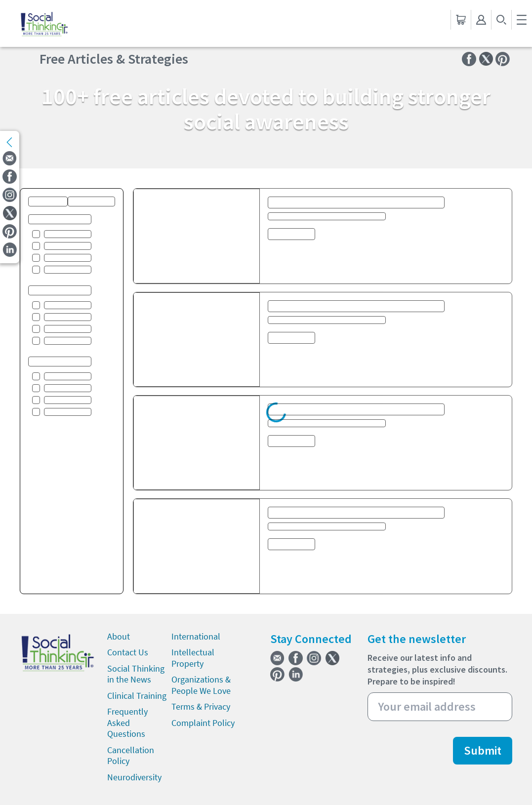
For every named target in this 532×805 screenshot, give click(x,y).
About (119, 636)
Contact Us (128, 652)
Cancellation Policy (131, 756)
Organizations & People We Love (201, 685)
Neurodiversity (134, 777)
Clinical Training (137, 696)
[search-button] (501, 20)
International (196, 636)
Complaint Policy (203, 723)
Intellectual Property (193, 658)
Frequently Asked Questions (127, 723)
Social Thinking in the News (136, 674)
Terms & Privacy (201, 706)
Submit (483, 750)
